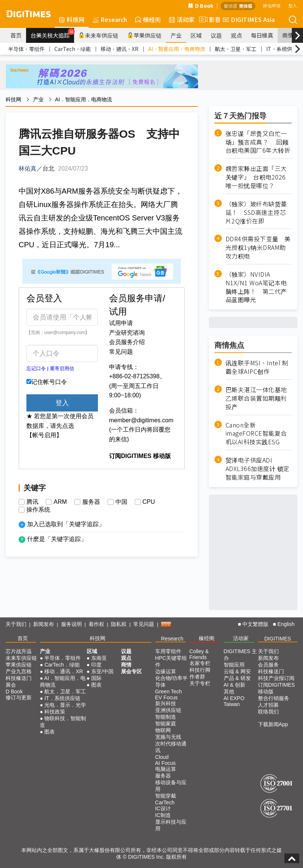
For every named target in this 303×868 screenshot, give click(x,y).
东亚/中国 (102, 671)
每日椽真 (262, 35)
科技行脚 (200, 670)
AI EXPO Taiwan (234, 701)
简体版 (246, 6)
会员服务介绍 (127, 342)
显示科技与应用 (171, 825)
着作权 (96, 624)
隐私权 (119, 624)
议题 (216, 35)
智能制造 (166, 717)
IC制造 (163, 815)
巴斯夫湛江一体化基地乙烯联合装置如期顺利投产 (256, 398)
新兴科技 (166, 703)
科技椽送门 (19, 678)
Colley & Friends (199, 654)
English (286, 624)
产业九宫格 (19, 671)
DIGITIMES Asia (249, 19)
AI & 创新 (235, 685)
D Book (201, 6)
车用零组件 (168, 651)
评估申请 (272, 5)
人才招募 (268, 705)
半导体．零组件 (26, 49)
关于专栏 (200, 683)
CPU (149, 502)
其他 (229, 691)
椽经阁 (148, 19)
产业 (176, 35)
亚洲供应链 (168, 710)
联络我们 (268, 712)
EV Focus (167, 697)
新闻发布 (44, 624)
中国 (121, 502)
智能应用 (234, 665)
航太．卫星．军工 (236, 49)
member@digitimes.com (141, 420)
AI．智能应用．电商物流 (177, 49)
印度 (96, 665)
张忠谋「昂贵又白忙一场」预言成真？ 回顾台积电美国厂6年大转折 (258, 142)
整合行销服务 (274, 698)
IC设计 (163, 808)
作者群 (197, 677)
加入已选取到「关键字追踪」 (66, 524)
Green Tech (169, 691)
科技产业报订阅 (276, 678)
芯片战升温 (19, 651)
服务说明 (71, 624)
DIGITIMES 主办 (240, 655)
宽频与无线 (168, 737)
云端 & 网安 (237, 671)
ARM (60, 502)
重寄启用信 (62, 368)
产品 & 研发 (237, 678)
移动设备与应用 (171, 786)
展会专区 (131, 671)
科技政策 (55, 712)
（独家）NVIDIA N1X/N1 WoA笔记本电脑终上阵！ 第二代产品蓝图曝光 (256, 287)
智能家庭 (166, 724)
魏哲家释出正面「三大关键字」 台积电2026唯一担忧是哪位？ (256, 177)
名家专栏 (200, 663)
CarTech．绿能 (73, 49)
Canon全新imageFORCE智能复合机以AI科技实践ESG (256, 434)
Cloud (162, 757)
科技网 (72, 19)
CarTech (165, 802)
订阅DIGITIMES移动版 (277, 688)
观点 (236, 35)
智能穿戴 (166, 796)
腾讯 (32, 502)
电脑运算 (166, 769)
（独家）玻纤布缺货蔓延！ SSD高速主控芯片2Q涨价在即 (256, 212)
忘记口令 (36, 368)
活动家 (182, 19)
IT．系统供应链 (62, 698)
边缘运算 (166, 671)
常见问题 (121, 352)
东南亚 (99, 658)
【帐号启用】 (44, 435)
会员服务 (268, 665)
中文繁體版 (255, 624)
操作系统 (38, 510)
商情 (288, 35)
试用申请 (121, 323)
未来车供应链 (98, 35)
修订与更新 (19, 697)
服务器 (91, 502)
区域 (196, 35)
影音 (209, 19)
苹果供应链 (144, 35)
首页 (16, 35)
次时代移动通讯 (171, 747)
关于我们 (16, 624)
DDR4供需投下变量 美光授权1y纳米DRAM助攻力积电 (258, 247)
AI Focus (165, 763)
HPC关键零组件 (171, 661)
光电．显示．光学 (65, 705)
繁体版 (230, 6)
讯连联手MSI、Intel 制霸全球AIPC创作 (257, 367)
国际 (96, 678)
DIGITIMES (278, 639)
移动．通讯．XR (119, 49)
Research (110, 19)
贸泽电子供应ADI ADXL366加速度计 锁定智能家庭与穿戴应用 (258, 469)
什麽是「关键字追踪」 (57, 539)
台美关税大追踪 (52, 34)
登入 (293, 5)
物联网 (163, 730)
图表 (50, 732)
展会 (11, 685)
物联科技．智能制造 (63, 722)
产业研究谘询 (127, 333)
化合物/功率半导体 (172, 681)
